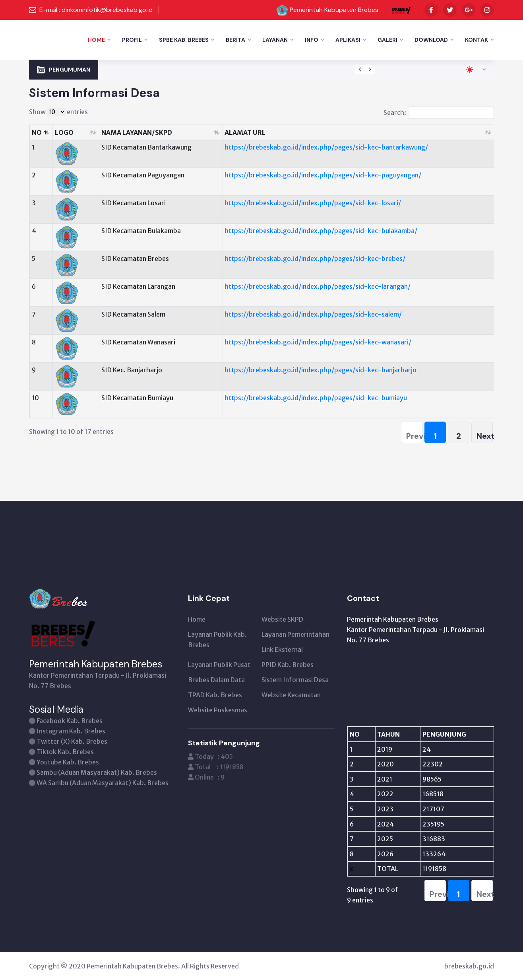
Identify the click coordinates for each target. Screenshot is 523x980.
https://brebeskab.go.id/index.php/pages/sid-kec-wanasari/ (318, 342)
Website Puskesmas (218, 710)
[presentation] (360, 70)
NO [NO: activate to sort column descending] (37, 132)
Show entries (58, 112)
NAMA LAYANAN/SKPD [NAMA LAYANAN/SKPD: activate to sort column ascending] (137, 132)
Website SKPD (282, 619)
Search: (439, 113)
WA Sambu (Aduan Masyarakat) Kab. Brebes (103, 783)
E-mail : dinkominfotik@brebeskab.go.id (96, 10)
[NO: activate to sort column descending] (361, 734)
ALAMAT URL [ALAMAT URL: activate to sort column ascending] (245, 132)
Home (96, 40)
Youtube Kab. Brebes (68, 762)
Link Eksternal (282, 649)
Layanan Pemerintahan (295, 634)
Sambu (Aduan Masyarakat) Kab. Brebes (97, 772)
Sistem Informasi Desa (295, 680)
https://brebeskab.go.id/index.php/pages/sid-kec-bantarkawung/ (326, 147)
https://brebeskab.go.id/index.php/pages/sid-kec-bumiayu (316, 398)
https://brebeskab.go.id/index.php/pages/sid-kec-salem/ (313, 314)
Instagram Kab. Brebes (71, 731)
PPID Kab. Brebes (288, 665)
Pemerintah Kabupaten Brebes (334, 10)
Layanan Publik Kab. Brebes (217, 640)
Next (485, 436)
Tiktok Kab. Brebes (65, 752)
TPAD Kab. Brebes (215, 695)
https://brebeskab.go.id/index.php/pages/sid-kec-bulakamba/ (321, 231)
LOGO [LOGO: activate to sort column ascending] (64, 132)
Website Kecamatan (291, 695)
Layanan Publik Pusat (219, 665)
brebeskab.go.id (469, 966)
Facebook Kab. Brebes (70, 721)
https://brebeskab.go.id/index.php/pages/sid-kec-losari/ (313, 203)
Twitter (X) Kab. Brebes (72, 741)
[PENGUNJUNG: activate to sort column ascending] (457, 734)
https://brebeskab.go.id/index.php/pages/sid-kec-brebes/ (315, 259)
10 (35, 398)
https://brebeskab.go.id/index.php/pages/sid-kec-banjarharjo (321, 370)
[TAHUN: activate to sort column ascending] (398, 734)
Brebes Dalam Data (216, 680)
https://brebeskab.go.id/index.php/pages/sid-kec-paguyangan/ (323, 175)
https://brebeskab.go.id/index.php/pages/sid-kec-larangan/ (318, 286)
